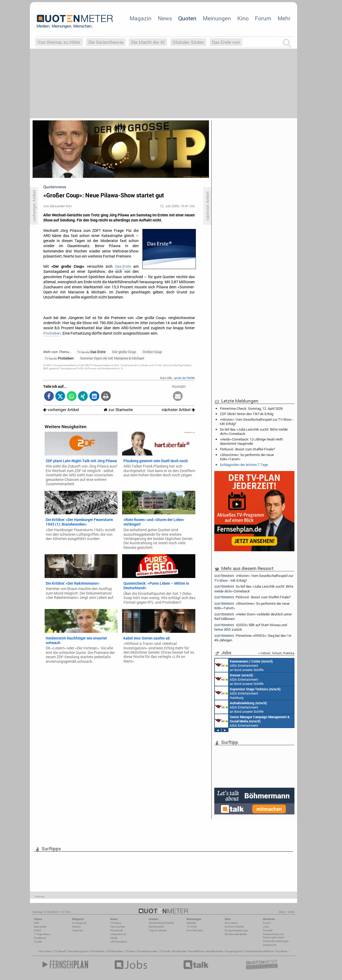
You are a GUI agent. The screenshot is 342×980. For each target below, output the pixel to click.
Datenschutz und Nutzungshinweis (274, 936)
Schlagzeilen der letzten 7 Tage (244, 465)
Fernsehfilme (196, 951)
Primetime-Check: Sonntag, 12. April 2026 (251, 408)
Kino (243, 18)
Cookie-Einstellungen (276, 941)
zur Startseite (118, 410)
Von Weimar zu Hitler (59, 42)
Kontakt (268, 930)
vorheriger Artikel (61, 410)
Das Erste (123, 266)
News (165, 18)
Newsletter (40, 927)
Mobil (38, 930)
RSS (36, 923)
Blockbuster (179, 951)
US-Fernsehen (119, 942)
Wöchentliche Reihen (161, 923)
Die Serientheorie (106, 42)
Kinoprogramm (234, 951)
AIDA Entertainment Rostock (252, 721)
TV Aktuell (60, 951)
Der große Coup (124, 352)
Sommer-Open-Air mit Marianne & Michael (112, 358)
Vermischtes (118, 927)
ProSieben (52, 333)
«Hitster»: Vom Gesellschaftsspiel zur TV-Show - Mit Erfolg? (257, 422)
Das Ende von (226, 42)
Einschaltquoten (147, 951)
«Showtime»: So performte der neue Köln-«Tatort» (247, 457)
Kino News (46, 951)
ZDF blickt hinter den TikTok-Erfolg (247, 414)
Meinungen (217, 18)
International (118, 934)
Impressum (270, 945)
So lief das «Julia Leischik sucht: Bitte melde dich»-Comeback (254, 431)
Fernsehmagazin (78, 951)
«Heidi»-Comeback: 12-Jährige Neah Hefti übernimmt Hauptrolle (251, 441)
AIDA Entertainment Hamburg (248, 693)
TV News (130, 951)
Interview (78, 930)
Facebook (40, 938)
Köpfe (114, 938)
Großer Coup (152, 352)
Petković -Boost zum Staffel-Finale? (247, 449)
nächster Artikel (178, 410)
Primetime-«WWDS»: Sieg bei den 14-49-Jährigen (253, 638)
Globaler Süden (188, 42)
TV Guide (165, 951)
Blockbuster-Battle (236, 934)
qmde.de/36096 (184, 378)
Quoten (187, 18)
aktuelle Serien (215, 951)
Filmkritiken (98, 951)
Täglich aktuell (158, 930)
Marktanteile (156, 927)
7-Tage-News (42, 934)
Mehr (284, 18)
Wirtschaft (116, 930)
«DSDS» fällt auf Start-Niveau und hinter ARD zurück (251, 627)
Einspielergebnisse (236, 930)
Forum (263, 18)
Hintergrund (79, 923)
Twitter (38, 942)
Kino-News (231, 923)
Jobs (266, 927)
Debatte (191, 923)
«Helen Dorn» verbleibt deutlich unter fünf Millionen (253, 616)
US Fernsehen (115, 951)
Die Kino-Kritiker (234, 927)
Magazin (141, 18)
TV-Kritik (192, 927)
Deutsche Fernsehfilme (259, 951)
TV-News (116, 923)
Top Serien (281, 951)
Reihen (76, 927)
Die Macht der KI (148, 42)
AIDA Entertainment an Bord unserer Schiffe (244, 665)
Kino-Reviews (195, 930)
